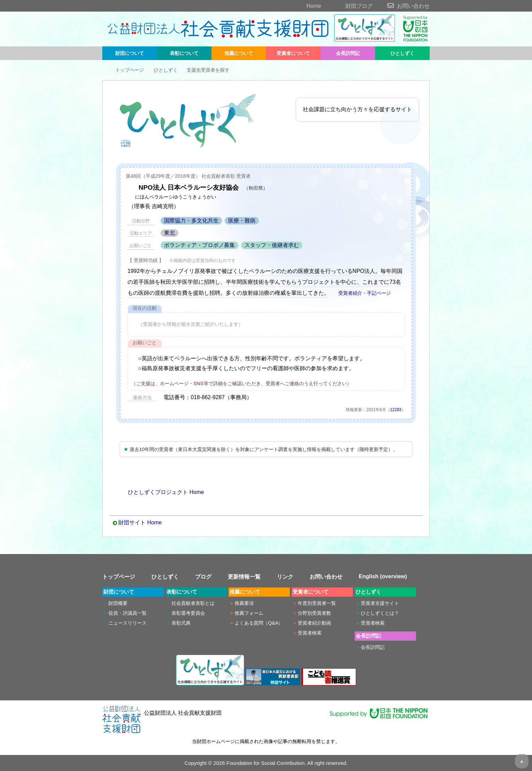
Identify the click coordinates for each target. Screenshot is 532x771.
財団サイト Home (140, 522)
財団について (130, 53)
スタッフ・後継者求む (272, 245)
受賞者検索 (310, 633)
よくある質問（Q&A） (259, 623)
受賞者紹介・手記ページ (361, 293)
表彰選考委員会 (188, 613)
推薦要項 (244, 603)
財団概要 (118, 603)
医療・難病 (242, 221)
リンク (285, 577)
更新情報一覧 (244, 577)
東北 (169, 233)
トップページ (125, 70)
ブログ (203, 577)
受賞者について (293, 53)
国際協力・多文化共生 (191, 221)
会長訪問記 (348, 53)
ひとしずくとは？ (380, 613)
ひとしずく (402, 53)
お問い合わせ (402, 6)
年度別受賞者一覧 (317, 603)
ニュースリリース (128, 623)
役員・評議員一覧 (128, 613)
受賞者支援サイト (380, 603)
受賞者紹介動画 (314, 623)
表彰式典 (181, 623)
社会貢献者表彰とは (193, 603)
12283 (396, 410)
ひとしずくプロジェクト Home (162, 492)
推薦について (239, 53)
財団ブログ (348, 6)
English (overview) (383, 576)
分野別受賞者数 (314, 613)
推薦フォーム (249, 613)
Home (302, 6)
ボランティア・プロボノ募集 (199, 245)
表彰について (184, 53)
